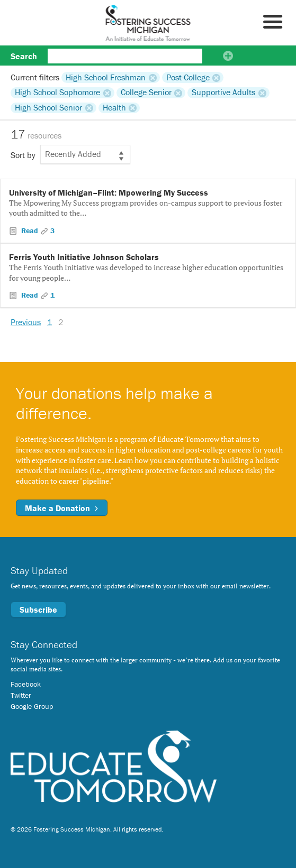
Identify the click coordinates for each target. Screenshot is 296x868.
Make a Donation (62, 508)
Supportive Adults (223, 93)
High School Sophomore (57, 93)
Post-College (188, 77)
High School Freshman (106, 77)
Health (114, 108)
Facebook (26, 684)
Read (30, 230)
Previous (26, 322)
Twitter (21, 695)
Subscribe (38, 610)
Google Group (32, 706)
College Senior (146, 93)
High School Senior (48, 108)
